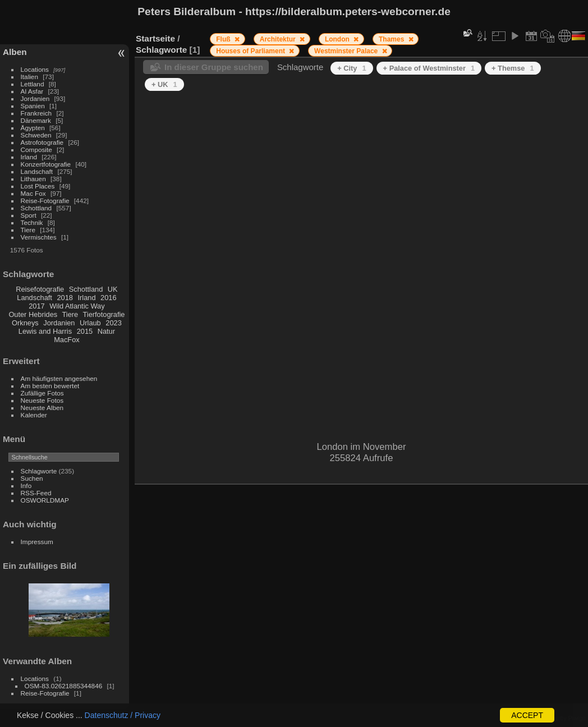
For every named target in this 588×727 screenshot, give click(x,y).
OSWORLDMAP (45, 500)
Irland (29, 157)
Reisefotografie (40, 289)
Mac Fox (33, 193)
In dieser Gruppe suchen (214, 67)
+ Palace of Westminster (429, 68)
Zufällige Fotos (42, 393)
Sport (29, 215)
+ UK (164, 84)
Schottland (36, 208)
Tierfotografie (104, 314)
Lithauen (33, 179)
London (338, 39)
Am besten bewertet (50, 386)
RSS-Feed (36, 493)
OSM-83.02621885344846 (64, 686)
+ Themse (513, 68)
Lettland (33, 84)
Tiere (28, 230)
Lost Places (38, 186)
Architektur (279, 39)
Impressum (37, 542)
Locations (35, 69)
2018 (65, 298)
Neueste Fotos (42, 400)
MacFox (67, 340)
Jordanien (35, 98)
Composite (36, 149)
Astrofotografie (42, 142)
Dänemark (36, 120)
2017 (36, 306)
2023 (113, 323)
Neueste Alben (42, 408)
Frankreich (36, 113)
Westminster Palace (347, 51)
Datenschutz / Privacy (123, 715)
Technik (32, 222)
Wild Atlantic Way (77, 306)
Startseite (155, 38)
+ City (352, 68)
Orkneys (25, 323)
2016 (108, 298)
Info (26, 486)
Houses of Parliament (251, 51)
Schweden (36, 135)
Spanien (33, 106)
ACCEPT (527, 715)
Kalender (34, 415)
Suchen (32, 478)
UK (113, 289)
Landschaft (37, 171)
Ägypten (33, 128)
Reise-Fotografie (45, 201)
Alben (15, 52)
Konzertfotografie (46, 164)
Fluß (224, 39)
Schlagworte (39, 471)
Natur (106, 331)
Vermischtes (39, 237)
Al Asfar (32, 91)
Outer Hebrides (33, 314)
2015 (85, 331)
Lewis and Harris (45, 331)
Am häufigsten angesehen (59, 378)
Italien (29, 77)
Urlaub (90, 323)
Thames (392, 39)
